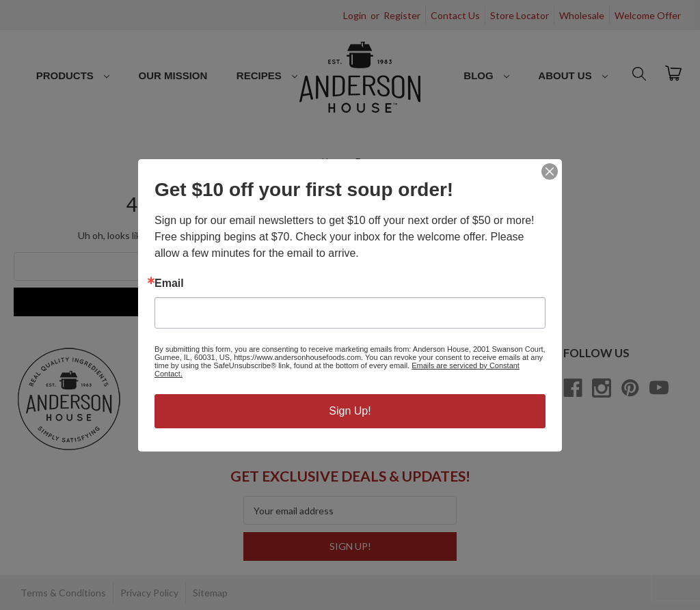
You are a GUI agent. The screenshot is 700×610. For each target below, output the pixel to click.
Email (169, 283)
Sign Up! (350, 411)
